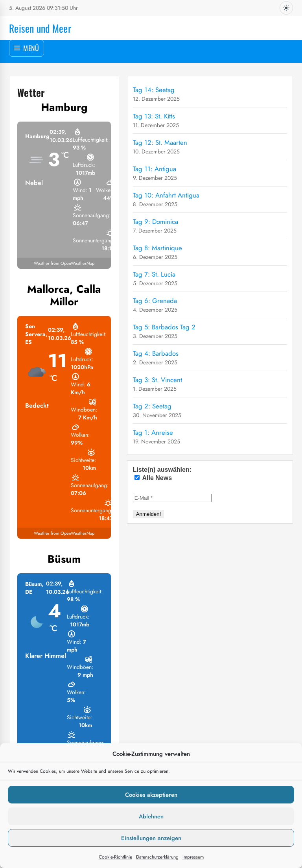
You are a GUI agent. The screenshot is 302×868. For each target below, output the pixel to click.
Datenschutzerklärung (157, 857)
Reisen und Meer (40, 28)
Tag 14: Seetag (154, 90)
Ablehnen (151, 816)
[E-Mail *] (172, 498)
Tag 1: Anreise (153, 432)
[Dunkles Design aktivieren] (286, 8)
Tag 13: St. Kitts (154, 116)
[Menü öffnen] (27, 48)
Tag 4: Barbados (156, 353)
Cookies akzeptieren (151, 795)
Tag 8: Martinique (157, 248)
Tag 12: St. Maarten (160, 142)
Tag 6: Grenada (155, 301)
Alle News (153, 478)
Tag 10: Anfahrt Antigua (166, 195)
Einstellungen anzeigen (151, 838)
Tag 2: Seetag (152, 406)
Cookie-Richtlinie (115, 857)
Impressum (193, 857)
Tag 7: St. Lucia (154, 274)
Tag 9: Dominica (156, 222)
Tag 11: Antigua (155, 169)
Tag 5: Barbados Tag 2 (164, 327)
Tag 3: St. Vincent (157, 380)
